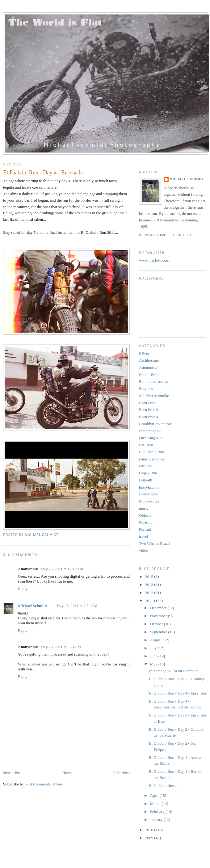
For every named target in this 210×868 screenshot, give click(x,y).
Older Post (121, 773)
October (157, 624)
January (157, 820)
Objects (145, 515)
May (154, 664)
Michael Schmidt (32, 606)
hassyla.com (149, 487)
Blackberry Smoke (154, 396)
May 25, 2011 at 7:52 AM (77, 606)
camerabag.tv (150, 431)
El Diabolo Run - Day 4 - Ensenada (177, 693)
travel (144, 536)
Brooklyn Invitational (156, 424)
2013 (150, 585)
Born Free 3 (149, 410)
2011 (150, 601)
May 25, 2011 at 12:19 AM (62, 569)
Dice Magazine (151, 438)
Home (67, 773)
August (156, 640)
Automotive (149, 368)
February (158, 812)
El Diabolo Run (152, 452)
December (159, 608)
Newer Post (12, 773)
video (143, 550)
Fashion (145, 466)
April (155, 795)
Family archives (152, 459)
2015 (150, 577)
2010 (150, 830)
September (159, 632)
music (144, 508)
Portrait (145, 529)
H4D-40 (146, 480)
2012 (150, 593)
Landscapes (148, 494)
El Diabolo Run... (163, 786)
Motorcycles (149, 501)
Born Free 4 (149, 417)
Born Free (147, 403)
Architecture (149, 360)
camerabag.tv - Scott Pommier (173, 671)
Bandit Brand (150, 375)
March (156, 804)
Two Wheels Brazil (154, 543)
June (154, 656)
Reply (23, 589)
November (159, 616)
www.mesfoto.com (154, 260)
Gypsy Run (148, 473)
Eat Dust (146, 445)
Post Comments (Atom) (44, 784)
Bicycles (146, 389)
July (154, 648)
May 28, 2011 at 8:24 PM (61, 647)
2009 (150, 838)
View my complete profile (166, 235)
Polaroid (146, 522)
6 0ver (144, 353)
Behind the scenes (153, 381)
